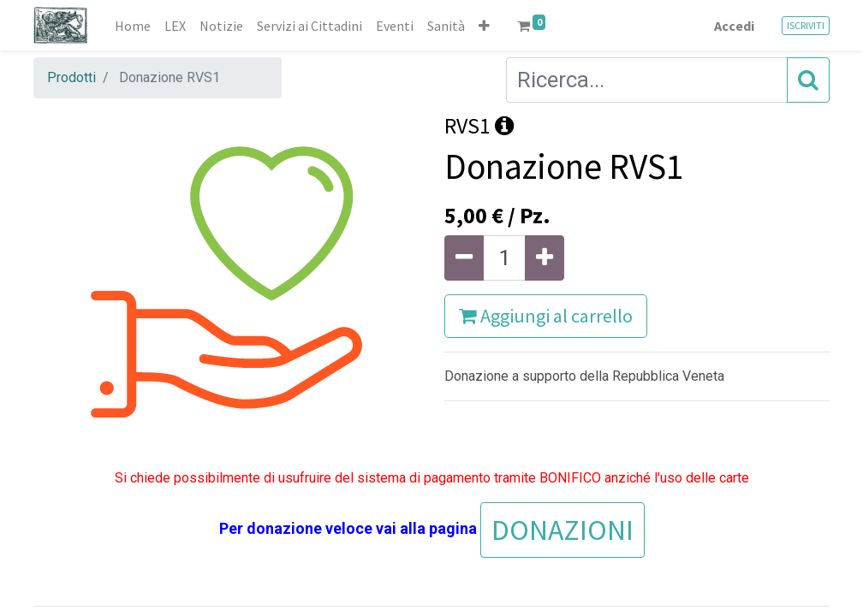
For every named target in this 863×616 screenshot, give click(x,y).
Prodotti (71, 77)
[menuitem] (133, 26)
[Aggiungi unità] (545, 258)
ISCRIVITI (806, 25)
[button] (484, 26)
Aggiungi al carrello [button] (546, 316)
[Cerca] (808, 80)
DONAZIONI (562, 530)
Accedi (734, 26)
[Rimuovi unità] (464, 258)
